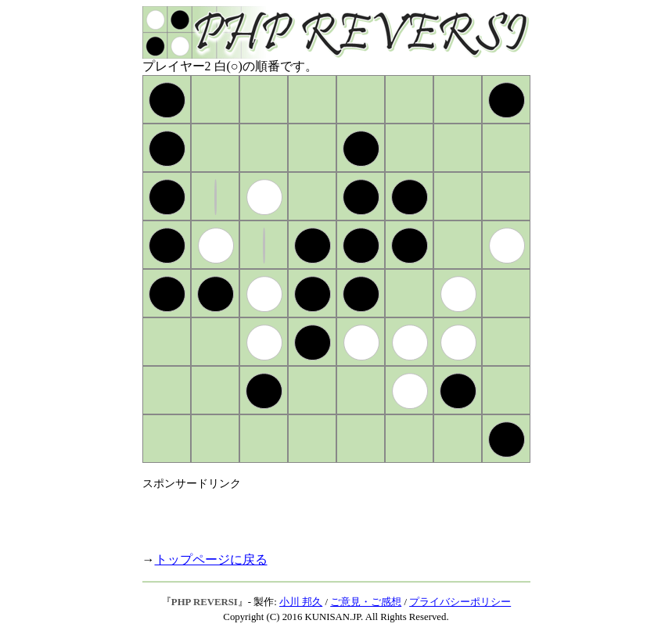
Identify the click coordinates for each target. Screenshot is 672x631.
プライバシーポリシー (460, 602)
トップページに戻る (211, 559)
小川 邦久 (301, 602)
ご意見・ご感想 (366, 602)
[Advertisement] (325, 514)
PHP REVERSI (205, 602)
